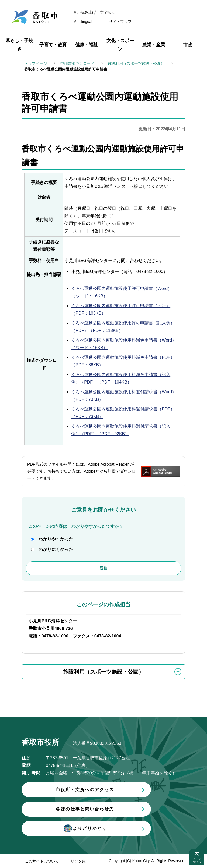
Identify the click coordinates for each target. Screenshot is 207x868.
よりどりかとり (85, 828)
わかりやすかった (56, 539)
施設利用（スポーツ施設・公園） (136, 63)
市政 (188, 45)
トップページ (36, 63)
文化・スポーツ (120, 45)
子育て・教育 (53, 45)
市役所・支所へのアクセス (85, 790)
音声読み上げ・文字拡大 (94, 12)
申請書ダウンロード (77, 63)
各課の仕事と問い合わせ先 (85, 809)
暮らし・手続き (19, 45)
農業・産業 (154, 45)
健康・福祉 (87, 45)
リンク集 (78, 861)
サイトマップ (120, 22)
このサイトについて (42, 861)
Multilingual (83, 22)
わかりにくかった (56, 549)
